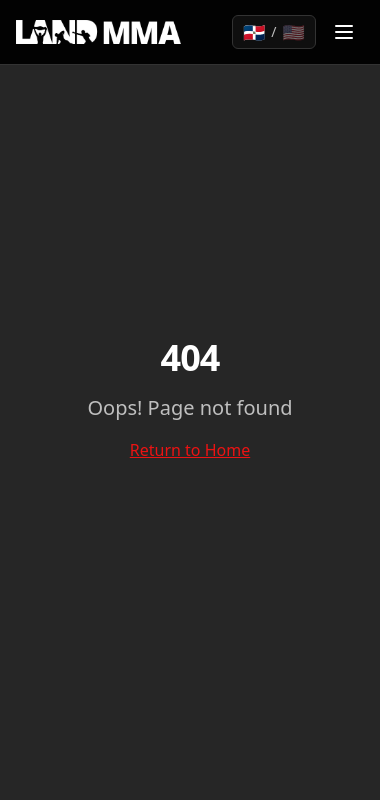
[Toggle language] (274, 32)
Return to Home (190, 450)
